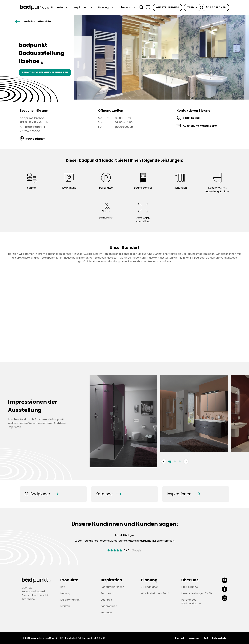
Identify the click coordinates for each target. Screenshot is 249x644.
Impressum (194, 638)
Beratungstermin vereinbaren (45, 72)
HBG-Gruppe (190, 587)
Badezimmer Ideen (112, 587)
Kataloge (108, 494)
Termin (192, 7)
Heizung (65, 593)
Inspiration (83, 7)
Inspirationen (183, 494)
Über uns (128, 7)
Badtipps (106, 600)
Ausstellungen (167, 7)
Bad (63, 587)
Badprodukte (109, 606)
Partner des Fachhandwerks (191, 602)
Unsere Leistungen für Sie (197, 593)
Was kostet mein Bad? (155, 593)
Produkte (60, 7)
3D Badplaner (216, 7)
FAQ (206, 638)
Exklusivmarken (70, 600)
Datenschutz (219, 638)
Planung (106, 7)
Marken (65, 606)
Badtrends (107, 593)
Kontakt (180, 638)
